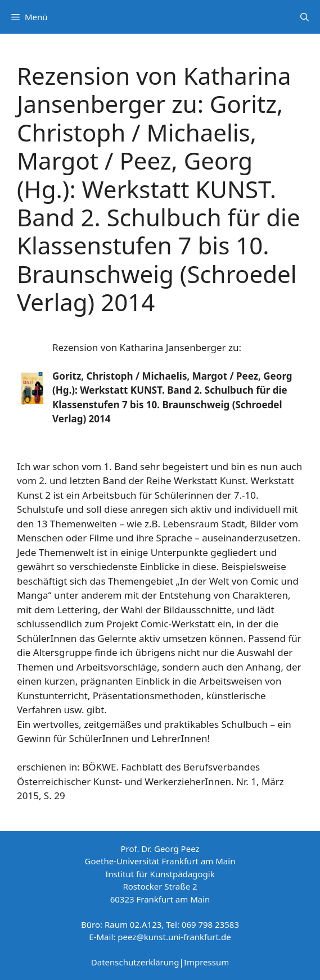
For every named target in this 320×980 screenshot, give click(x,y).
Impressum (206, 962)
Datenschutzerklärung (135, 962)
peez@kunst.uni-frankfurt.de (174, 937)
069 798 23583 (210, 924)
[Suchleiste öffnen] (305, 17)
